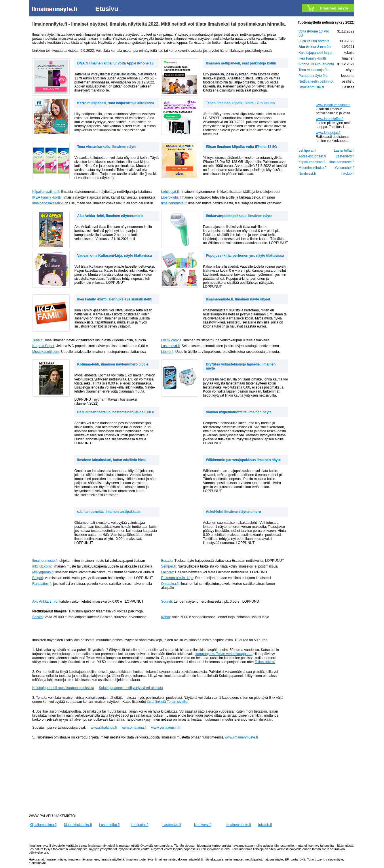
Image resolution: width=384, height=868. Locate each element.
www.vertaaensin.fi (166, 728)
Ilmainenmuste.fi (174, 203)
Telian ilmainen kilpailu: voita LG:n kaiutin (240, 103)
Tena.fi (37, 340)
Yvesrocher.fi (344, 168)
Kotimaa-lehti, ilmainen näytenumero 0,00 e (113, 364)
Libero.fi (167, 352)
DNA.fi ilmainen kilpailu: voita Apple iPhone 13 (115, 63)
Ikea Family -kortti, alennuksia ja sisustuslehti (115, 299)
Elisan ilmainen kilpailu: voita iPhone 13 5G (241, 147)
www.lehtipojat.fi (328, 133)
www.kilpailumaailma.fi (333, 105)
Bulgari (38, 578)
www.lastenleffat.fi (330, 119)
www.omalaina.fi (134, 728)
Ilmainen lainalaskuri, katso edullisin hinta (112, 460)
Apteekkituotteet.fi (312, 156)
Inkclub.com (41, 566)
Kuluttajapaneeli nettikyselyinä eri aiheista (131, 688)
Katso (166, 617)
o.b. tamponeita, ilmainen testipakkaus (109, 512)
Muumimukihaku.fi (78, 825)
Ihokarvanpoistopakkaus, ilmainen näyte (239, 216)
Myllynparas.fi (43, 572)
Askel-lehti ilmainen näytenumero (233, 512)
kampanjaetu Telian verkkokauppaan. (224, 654)
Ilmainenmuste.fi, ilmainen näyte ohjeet (238, 299)
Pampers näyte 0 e (313, 76)
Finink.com (170, 340)
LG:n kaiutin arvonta (314, 41)
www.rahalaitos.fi (104, 728)
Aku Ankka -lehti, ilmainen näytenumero (110, 216)
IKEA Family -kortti (46, 197)
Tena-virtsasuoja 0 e (314, 70)
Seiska (37, 617)
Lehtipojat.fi (170, 192)
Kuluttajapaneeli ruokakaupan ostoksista (63, 688)
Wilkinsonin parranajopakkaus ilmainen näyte (243, 460)
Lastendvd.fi (171, 346)
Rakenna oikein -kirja (177, 578)
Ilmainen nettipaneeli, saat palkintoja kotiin (241, 63)
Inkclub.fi (265, 825)
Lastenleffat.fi (109, 825)
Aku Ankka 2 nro (45, 601)
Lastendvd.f (345, 156)
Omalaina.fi (170, 584)
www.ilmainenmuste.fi (241, 737)
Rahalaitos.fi (42, 584)
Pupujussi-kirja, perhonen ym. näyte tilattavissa (245, 256)
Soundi (167, 601)
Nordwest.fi (203, 825)
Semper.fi (169, 566)
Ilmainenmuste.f (311, 87)
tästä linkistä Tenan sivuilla (167, 702)
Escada (167, 561)
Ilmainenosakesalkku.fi (50, 203)
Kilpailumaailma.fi (46, 192)
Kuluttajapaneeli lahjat (315, 53)
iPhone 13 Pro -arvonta (316, 64)
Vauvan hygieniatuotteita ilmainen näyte (239, 412)
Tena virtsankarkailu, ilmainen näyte (107, 147)
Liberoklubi (170, 197)
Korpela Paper (43, 346)
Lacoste (167, 572)
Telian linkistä (265, 662)
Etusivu (107, 9)
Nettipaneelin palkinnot (316, 81)
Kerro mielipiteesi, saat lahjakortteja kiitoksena (116, 103)
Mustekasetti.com (46, 352)
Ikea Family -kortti (312, 58)
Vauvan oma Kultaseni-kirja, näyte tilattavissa (114, 256)
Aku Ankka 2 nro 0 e (315, 47)
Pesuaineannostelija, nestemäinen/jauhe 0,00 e (116, 412)
